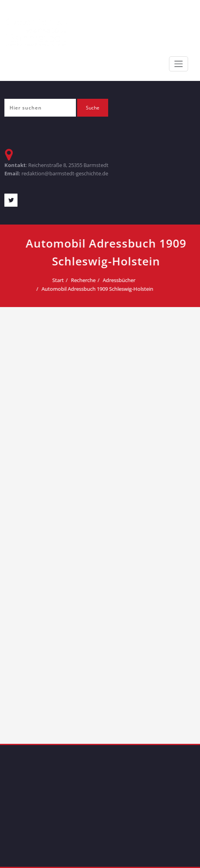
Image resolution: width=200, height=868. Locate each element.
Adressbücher (153, 280)
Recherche (118, 280)
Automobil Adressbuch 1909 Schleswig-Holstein (132, 289)
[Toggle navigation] (179, 64)
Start (92, 280)
